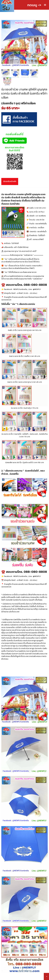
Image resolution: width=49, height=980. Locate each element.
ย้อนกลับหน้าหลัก (10, 181)
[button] (45, 5)
